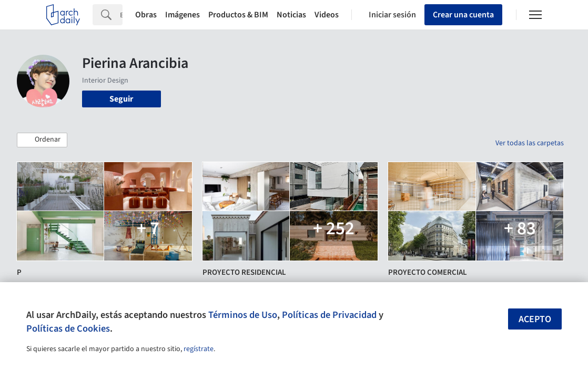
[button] (42, 140)
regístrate (199, 349)
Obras (146, 15)
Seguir (121, 99)
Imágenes (183, 15)
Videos (327, 15)
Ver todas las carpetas (530, 143)
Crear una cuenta (463, 15)
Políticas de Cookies (68, 328)
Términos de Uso (243, 315)
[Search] (121, 15)
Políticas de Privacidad (329, 315)
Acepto (535, 319)
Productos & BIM (238, 15)
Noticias (291, 15)
